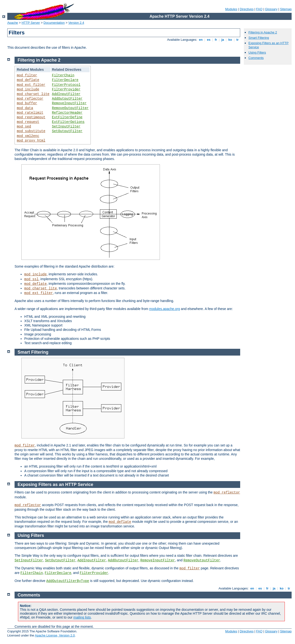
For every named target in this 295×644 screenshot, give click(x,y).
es (209, 40)
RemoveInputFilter (69, 103)
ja (223, 40)
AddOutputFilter (67, 99)
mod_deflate (28, 80)
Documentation (54, 23)
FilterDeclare (65, 80)
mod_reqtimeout (31, 117)
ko (230, 40)
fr (216, 40)
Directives (247, 9)
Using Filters (257, 52)
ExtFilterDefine (67, 117)
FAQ (259, 9)
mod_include (28, 89)
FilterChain (63, 75)
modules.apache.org (165, 309)
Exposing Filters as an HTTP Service (56, 485)
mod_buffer (27, 103)
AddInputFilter (66, 94)
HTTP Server (31, 23)
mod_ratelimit (30, 113)
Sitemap (286, 9)
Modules (231, 9)
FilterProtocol (66, 85)
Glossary (271, 9)
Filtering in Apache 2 (263, 32)
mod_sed (24, 127)
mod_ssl (31, 279)
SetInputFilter (66, 127)
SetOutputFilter (67, 131)
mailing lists (82, 617)
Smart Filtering (259, 38)
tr (238, 40)
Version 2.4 (76, 23)
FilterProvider (66, 89)
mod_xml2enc (28, 136)
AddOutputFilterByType (68, 581)
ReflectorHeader (67, 113)
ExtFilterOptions (68, 122)
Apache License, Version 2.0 (55, 635)
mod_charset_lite (33, 94)
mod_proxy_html (31, 141)
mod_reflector (30, 99)
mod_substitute (31, 131)
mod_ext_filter (31, 85)
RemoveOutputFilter (70, 108)
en (201, 40)
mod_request (28, 122)
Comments (256, 58)
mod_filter (27, 75)
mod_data (25, 108)
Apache (13, 23)
